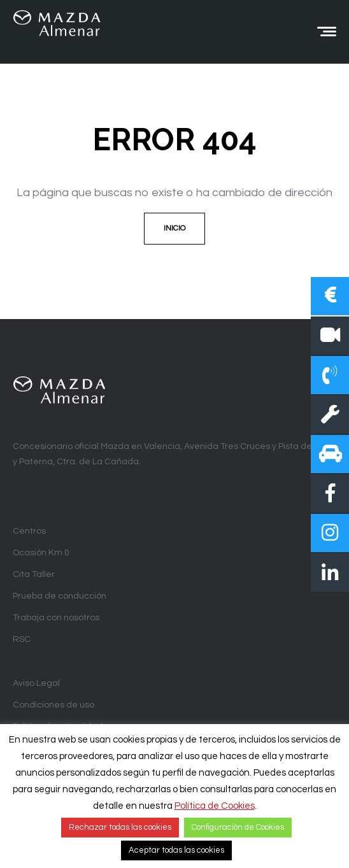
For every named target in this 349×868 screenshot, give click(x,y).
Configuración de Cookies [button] (238, 827)
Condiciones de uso (53, 705)
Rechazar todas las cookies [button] (120, 827)
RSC (22, 639)
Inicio (174, 228)
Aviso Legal (36, 683)
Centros (29, 531)
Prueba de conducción (60, 596)
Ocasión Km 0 (41, 553)
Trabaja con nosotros (56, 618)
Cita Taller (34, 574)
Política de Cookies (215, 806)
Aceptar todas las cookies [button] (176, 850)
